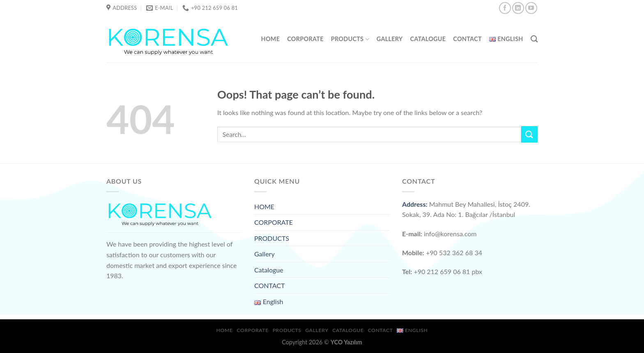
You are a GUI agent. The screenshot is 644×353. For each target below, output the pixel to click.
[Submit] (529, 134)
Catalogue (428, 39)
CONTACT (467, 39)
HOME (271, 39)
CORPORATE (305, 39)
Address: (415, 204)
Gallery (390, 39)
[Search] (534, 39)
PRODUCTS (350, 39)
